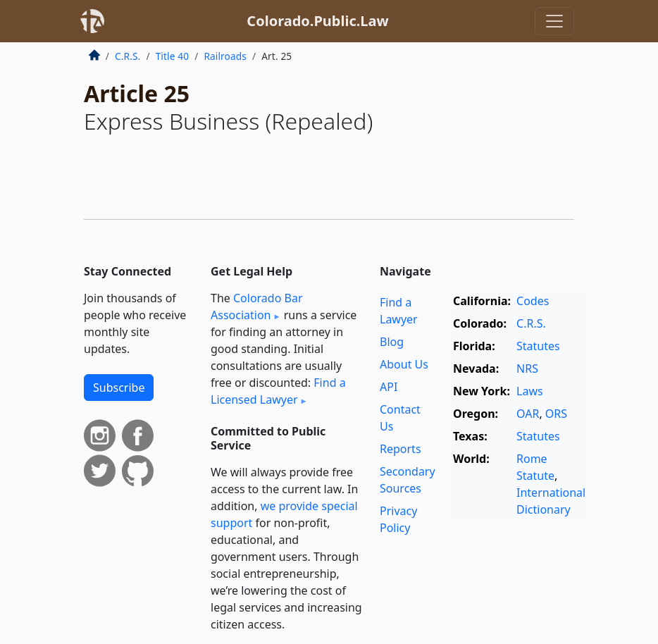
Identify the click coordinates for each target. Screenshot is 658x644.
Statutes (538, 346)
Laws (530, 391)
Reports (401, 449)
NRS (527, 369)
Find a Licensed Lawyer (278, 391)
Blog (392, 342)
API (389, 387)
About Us (404, 364)
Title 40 (173, 56)
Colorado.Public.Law (317, 21)
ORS (556, 414)
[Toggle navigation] (554, 21)
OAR (528, 414)
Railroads (225, 56)
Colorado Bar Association (257, 306)
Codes (533, 301)
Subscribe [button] (119, 388)
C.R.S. (128, 56)
